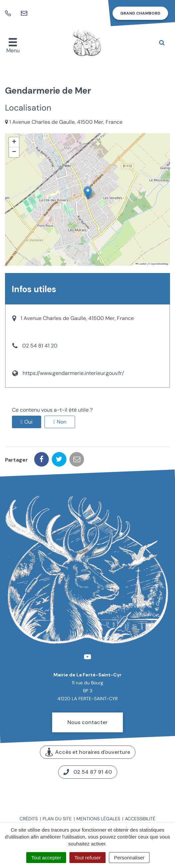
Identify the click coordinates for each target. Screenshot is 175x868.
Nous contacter (87, 722)
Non (62, 422)
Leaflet (141, 264)
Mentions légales (98, 819)
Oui (28, 422)
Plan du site (57, 819)
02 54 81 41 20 (40, 346)
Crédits (29, 819)
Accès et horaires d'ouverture (88, 752)
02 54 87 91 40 (88, 772)
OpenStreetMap (160, 264)
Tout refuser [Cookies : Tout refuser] (87, 858)
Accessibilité (140, 819)
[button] (88, 193)
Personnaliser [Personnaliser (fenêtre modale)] (129, 858)
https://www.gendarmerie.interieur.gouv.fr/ (73, 373)
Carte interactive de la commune (87, 794)
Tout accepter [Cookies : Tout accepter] (46, 858)
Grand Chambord (140, 13)
